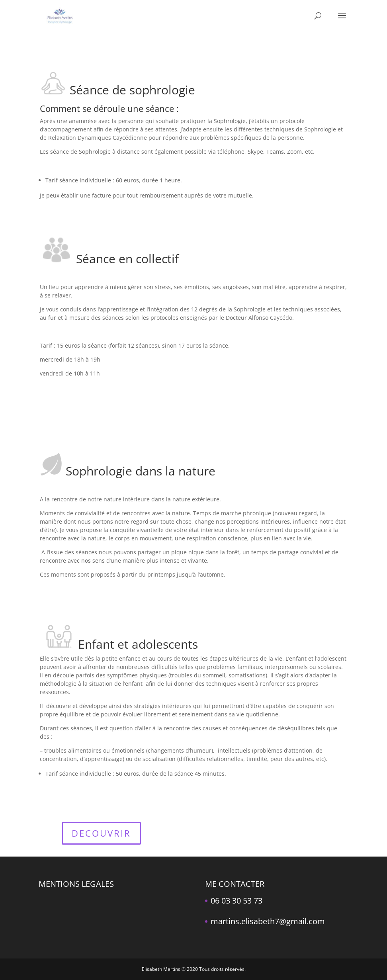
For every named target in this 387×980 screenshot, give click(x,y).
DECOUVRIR (101, 833)
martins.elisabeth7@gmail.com (268, 921)
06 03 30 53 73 (236, 901)
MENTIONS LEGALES (76, 884)
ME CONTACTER (235, 884)
